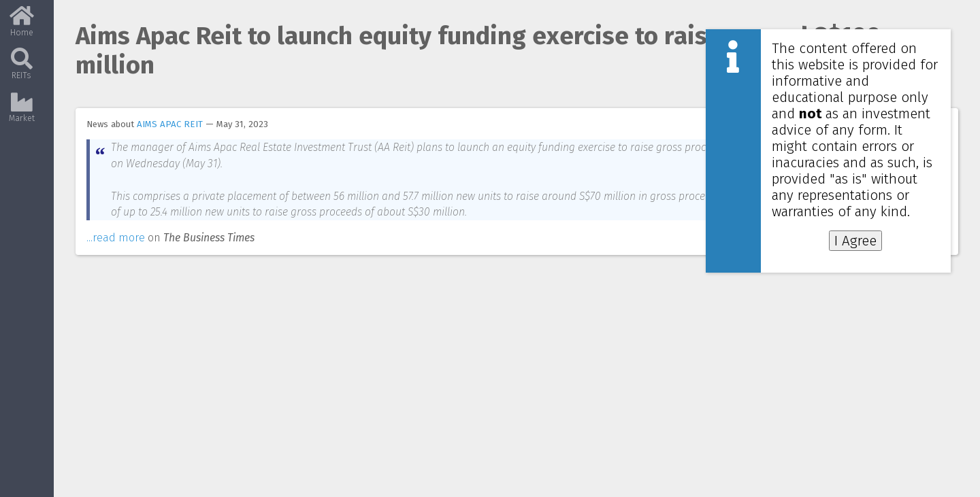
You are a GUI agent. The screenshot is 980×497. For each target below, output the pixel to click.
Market (22, 113)
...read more (116, 238)
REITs (22, 69)
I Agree (855, 241)
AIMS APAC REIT (170, 124)
